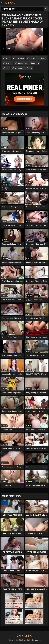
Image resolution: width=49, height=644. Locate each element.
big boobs (19, 68)
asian (8, 58)
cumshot (33, 58)
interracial (20, 58)
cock (30, 68)
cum (7, 68)
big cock (36, 63)
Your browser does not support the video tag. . (24, 41)
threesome (22, 63)
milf (44, 58)
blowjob (9, 63)
